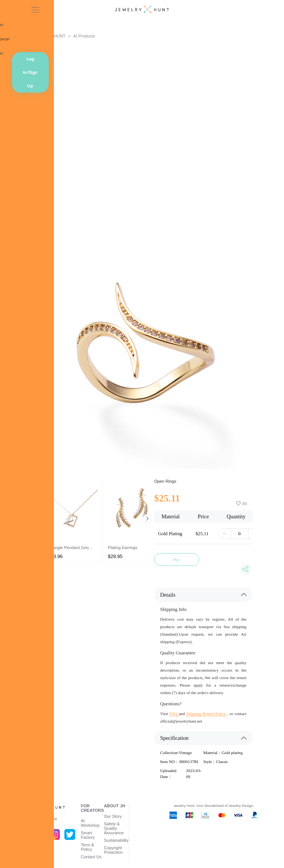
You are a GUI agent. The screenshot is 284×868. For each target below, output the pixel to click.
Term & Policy (87, 847)
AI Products (84, 36)
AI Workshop (90, 823)
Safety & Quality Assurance (114, 828)
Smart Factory (88, 835)
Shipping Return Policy (206, 714)
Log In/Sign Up (30, 72)
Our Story (113, 816)
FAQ (174, 714)
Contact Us (91, 857)
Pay (177, 560)
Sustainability (116, 840)
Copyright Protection (113, 850)
